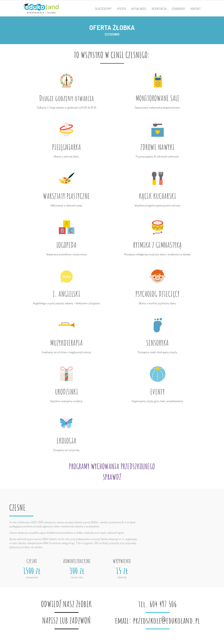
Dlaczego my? (103, 9)
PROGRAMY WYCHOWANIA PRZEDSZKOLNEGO (112, 466)
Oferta (121, 9)
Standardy (178, 9)
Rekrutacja (159, 9)
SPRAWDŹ (112, 477)
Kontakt (196, 9)
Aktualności (139, 9)
